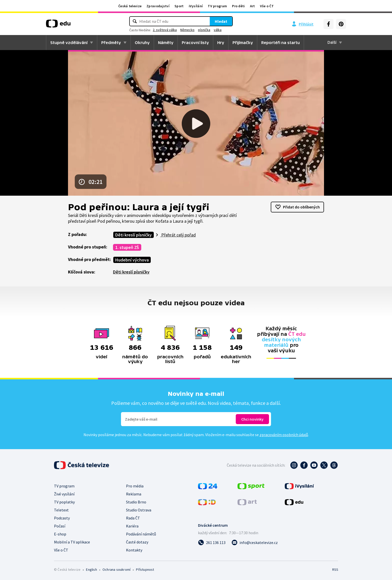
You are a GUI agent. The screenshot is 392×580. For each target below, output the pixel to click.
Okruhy (142, 43)
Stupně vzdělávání (69, 43)
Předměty (111, 43)
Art (252, 6)
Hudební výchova (132, 260)
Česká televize (130, 6)
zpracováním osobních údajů (284, 435)
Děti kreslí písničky (133, 235)
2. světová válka (165, 30)
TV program (217, 6)
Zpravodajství (158, 6)
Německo (187, 30)
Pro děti (238, 6)
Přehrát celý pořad (178, 235)
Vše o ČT (267, 6)
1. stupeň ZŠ (127, 247)
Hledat (221, 21)
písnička (204, 30)
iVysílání (196, 6)
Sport (179, 6)
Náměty (166, 43)
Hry (221, 43)
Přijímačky (243, 43)
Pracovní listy (195, 43)
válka (218, 30)
